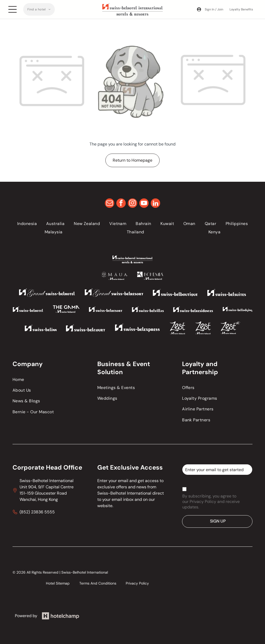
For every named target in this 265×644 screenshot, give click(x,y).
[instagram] (132, 204)
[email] (110, 204)
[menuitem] (39, 9)
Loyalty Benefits (241, 9)
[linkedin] (155, 204)
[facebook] (121, 204)
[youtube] (144, 204)
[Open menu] (13, 9)
